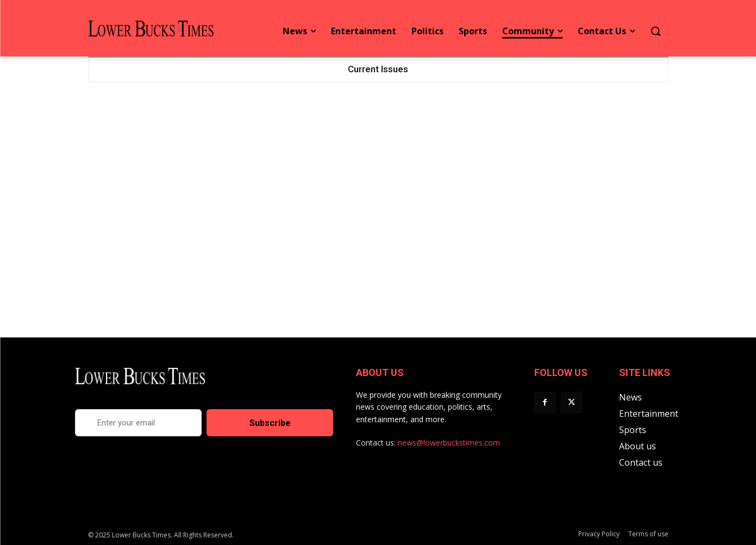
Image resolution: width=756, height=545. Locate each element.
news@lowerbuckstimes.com (449, 443)
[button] (655, 31)
